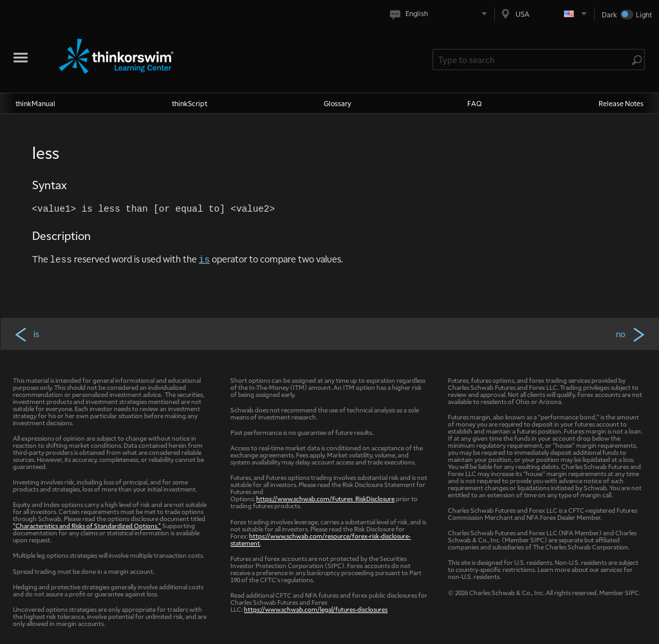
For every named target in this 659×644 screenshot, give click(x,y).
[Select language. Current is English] (441, 14)
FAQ (475, 103)
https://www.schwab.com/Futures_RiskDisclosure (325, 498)
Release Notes (621, 103)
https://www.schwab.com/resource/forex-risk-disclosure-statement (320, 539)
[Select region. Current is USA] (544, 14)
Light (644, 14)
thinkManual (35, 103)
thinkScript (190, 103)
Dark (609, 14)
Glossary (338, 103)
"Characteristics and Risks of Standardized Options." (87, 525)
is (26, 334)
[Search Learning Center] (532, 60)
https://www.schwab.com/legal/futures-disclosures (316, 609)
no (631, 334)
